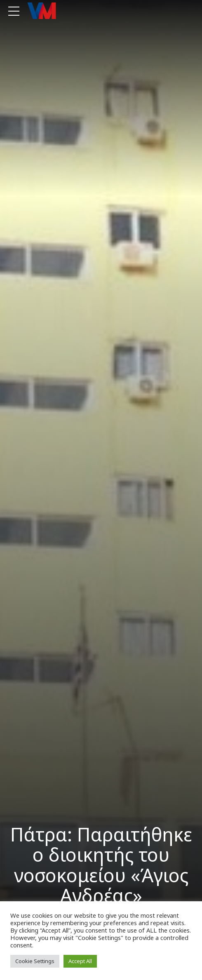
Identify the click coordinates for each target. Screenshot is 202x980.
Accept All (80, 961)
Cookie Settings (35, 961)
